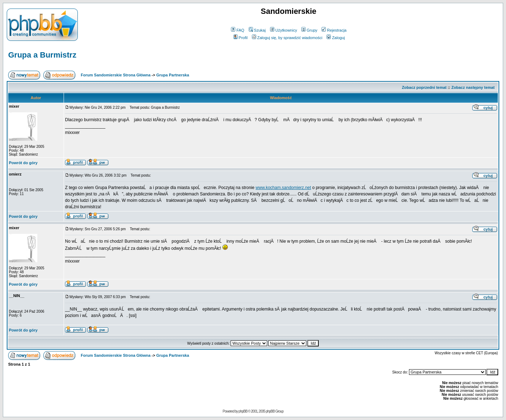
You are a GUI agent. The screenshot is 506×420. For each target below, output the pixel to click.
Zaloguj (336, 38)
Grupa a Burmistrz (42, 55)
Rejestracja (334, 30)
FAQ (238, 30)
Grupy (309, 30)
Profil (241, 38)
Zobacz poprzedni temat (424, 87)
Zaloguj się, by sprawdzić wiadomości (287, 38)
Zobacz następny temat (473, 87)
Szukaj (257, 30)
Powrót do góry (23, 163)
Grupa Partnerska (173, 75)
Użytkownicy (284, 30)
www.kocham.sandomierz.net (283, 188)
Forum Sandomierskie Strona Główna (115, 75)
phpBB (243, 411)
